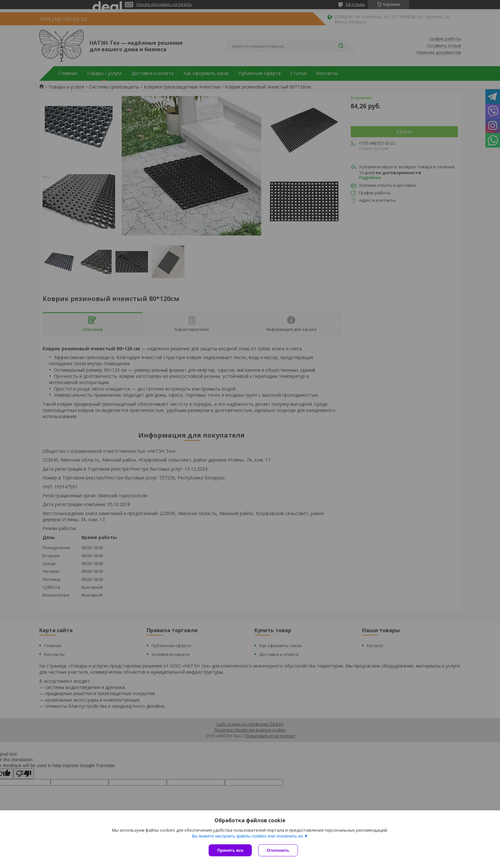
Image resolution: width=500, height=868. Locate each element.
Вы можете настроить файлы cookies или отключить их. (248, 836)
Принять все (230, 850)
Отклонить (278, 850)
